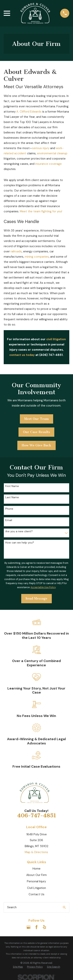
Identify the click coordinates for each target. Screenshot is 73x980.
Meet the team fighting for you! (41, 211)
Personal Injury (36, 881)
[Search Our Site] (64, 907)
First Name (12, 486)
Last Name (12, 497)
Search (12, 907)
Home (36, 869)
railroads (16, 251)
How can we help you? (20, 543)
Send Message (36, 599)
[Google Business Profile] (29, 927)
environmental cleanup (52, 153)
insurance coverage (48, 164)
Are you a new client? (19, 531)
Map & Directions (36, 852)
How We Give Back (36, 445)
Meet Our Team (36, 419)
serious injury (41, 148)
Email (9, 520)
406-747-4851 (36, 816)
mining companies (37, 257)
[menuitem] (18, 967)
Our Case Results (36, 432)
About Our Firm (36, 875)
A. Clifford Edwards (29, 112)
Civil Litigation (36, 888)
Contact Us (36, 894)
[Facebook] (36, 927)
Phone (9, 509)
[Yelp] (44, 927)
